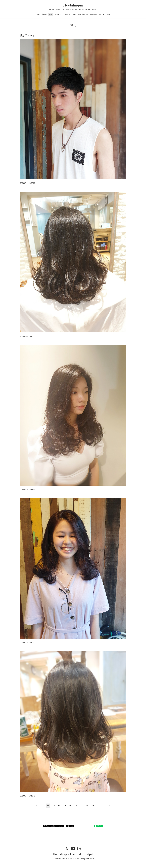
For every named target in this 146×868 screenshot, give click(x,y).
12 (53, 806)
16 (76, 806)
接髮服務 (94, 14)
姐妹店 (102, 14)
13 (59, 806)
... (42, 806)
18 (87, 806)
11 (48, 806)
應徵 (108, 14)
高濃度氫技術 (83, 14)
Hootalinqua (73, 5)
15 (70, 806)
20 (98, 806)
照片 (51, 14)
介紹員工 (67, 14)
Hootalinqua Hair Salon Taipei (73, 854)
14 (65, 806)
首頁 (38, 14)
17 (81, 806)
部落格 (45, 14)
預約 (74, 14)
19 (93, 806)
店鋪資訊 (58, 14)
